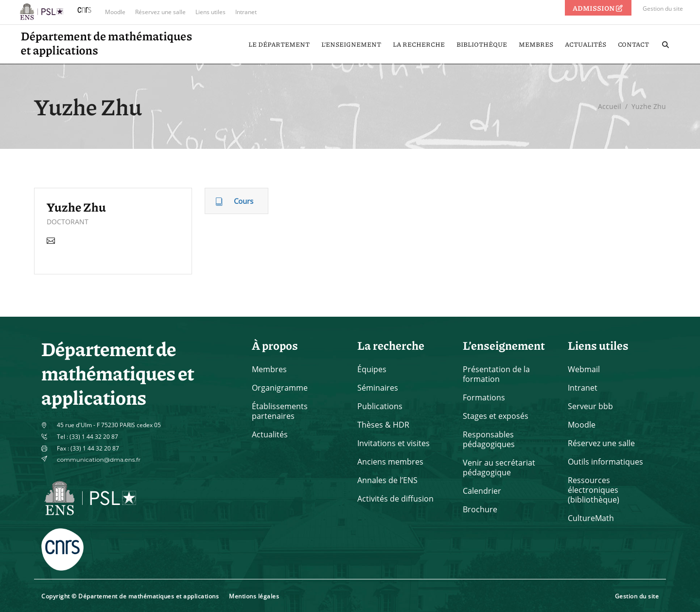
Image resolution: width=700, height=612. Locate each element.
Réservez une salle (160, 12)
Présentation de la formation (496, 374)
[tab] (236, 201)
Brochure (480, 509)
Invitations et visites (394, 443)
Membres (269, 369)
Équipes (372, 369)
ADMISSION (598, 8)
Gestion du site (663, 9)
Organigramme (280, 388)
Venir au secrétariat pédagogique (499, 468)
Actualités (270, 434)
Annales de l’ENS (387, 480)
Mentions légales (254, 596)
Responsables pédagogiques (489, 439)
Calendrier (482, 491)
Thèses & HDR (383, 425)
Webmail (584, 369)
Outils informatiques (605, 462)
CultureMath (591, 518)
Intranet (246, 12)
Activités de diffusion (395, 499)
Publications (380, 406)
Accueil (610, 106)
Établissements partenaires (280, 411)
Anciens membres (390, 462)
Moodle (115, 12)
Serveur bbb (590, 406)
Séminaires (378, 388)
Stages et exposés (496, 416)
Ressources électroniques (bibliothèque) (594, 490)
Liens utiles (210, 12)
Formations (484, 397)
